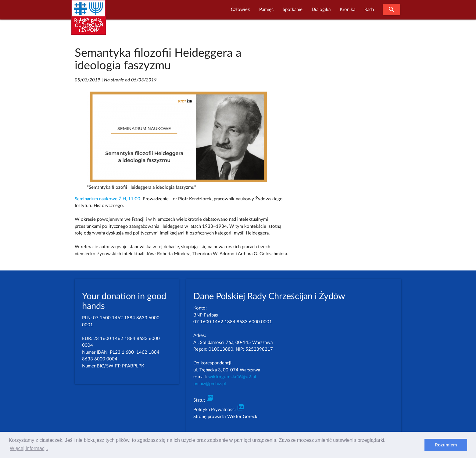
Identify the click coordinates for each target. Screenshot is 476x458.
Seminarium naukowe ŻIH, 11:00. (108, 199)
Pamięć (266, 10)
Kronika (347, 10)
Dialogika (321, 10)
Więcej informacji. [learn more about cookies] (29, 448)
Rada (369, 10)
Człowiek (240, 10)
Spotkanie (293, 10)
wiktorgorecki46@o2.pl (232, 377)
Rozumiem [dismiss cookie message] (446, 445)
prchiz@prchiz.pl (210, 384)
